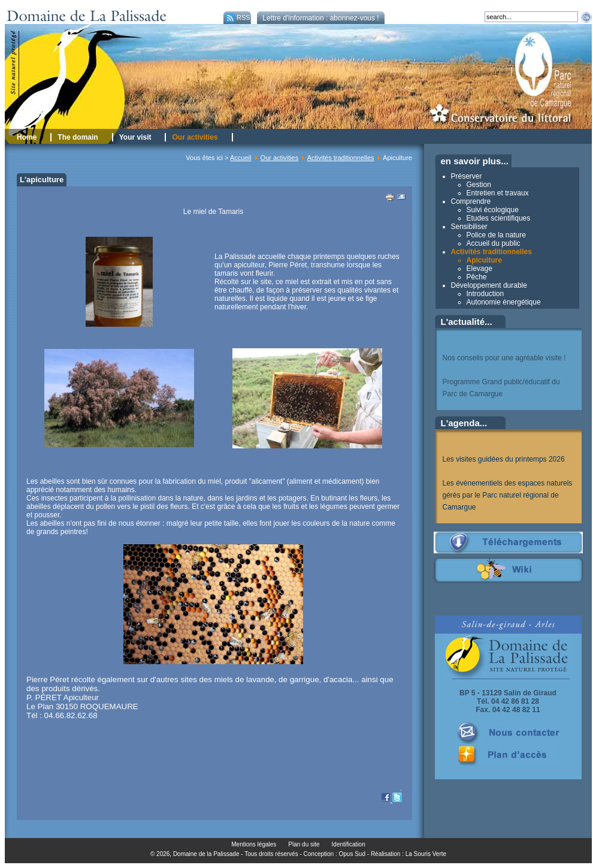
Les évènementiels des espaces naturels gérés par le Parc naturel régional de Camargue (508, 495)
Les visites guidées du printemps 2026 (504, 459)
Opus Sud (352, 854)
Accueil (240, 158)
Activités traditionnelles (341, 158)
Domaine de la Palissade (206, 854)
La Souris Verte (426, 854)
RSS (237, 17)
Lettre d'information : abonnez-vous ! (320, 18)
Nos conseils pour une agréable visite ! (504, 358)
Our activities (280, 158)
